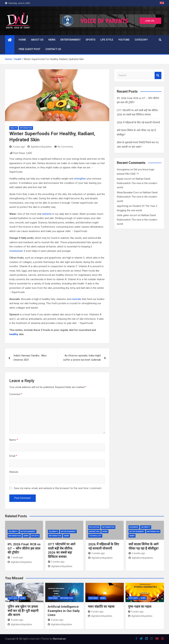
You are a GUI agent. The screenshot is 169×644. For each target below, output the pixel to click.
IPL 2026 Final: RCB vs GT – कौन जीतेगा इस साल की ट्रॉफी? (24, 548)
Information (26, 128)
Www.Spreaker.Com (128, 192)
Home (22, 40)
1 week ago (15, 557)
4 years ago (17, 147)
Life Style (107, 40)
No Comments (65, 147)
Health (14, 128)
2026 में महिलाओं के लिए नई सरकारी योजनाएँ (138, 123)
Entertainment (71, 40)
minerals (76, 299)
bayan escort (124, 179)
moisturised (16, 251)
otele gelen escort (127, 215)
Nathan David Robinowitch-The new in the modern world (137, 183)
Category (141, 40)
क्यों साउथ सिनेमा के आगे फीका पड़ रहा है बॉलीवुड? (144, 546)
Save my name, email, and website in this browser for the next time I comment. (58, 488)
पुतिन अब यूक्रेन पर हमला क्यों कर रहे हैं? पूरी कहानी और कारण (23, 611)
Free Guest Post (29, 49)
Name (14, 440)
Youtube (124, 40)
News (52, 40)
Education (94, 527)
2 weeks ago (56, 562)
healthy (14, 334)
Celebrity (13, 532)
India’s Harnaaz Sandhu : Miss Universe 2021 (30, 358)
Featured (13, 598)
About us (37, 40)
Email (13, 456)
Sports (91, 40)
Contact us (53, 49)
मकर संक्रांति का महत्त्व (101, 607)
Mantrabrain (59, 639)
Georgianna (123, 169)
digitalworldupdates (40, 147)
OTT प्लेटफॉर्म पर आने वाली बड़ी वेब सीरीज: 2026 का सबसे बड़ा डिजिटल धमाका (62, 550)
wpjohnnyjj (123, 206)
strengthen (80, 179)
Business (134, 527)
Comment (16, 394)
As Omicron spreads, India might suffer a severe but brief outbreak (82, 358)
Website (14, 472)
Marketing (94, 532)
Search (158, 75)
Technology (95, 536)
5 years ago (136, 612)
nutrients (47, 214)
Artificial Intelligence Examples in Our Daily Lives (64, 611)
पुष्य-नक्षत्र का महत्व (140, 607)
